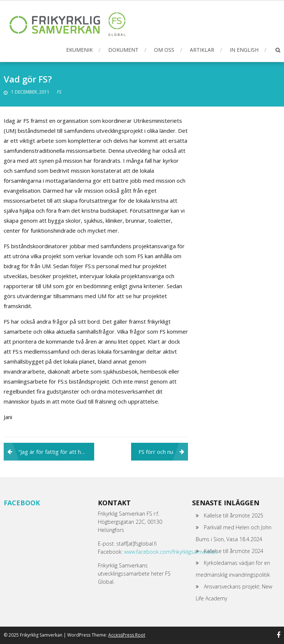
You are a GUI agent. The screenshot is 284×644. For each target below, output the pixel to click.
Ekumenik (79, 50)
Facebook (22, 503)
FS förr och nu (156, 452)
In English (244, 50)
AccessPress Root (127, 635)
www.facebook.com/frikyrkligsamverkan (170, 552)
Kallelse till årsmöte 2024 (234, 551)
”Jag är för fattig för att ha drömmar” (56, 452)
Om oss (164, 50)
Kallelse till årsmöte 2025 (234, 515)
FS (59, 92)
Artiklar (202, 50)
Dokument (123, 50)
